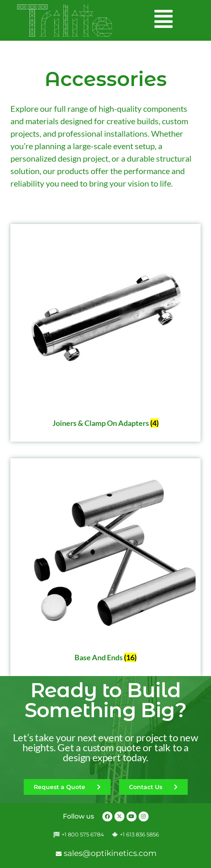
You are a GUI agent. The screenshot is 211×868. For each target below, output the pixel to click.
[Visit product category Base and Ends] (105, 565)
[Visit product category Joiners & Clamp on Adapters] (105, 330)
